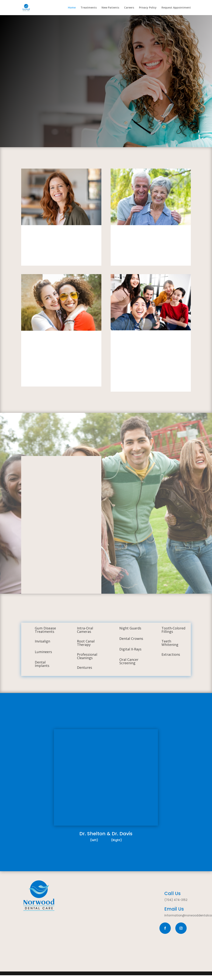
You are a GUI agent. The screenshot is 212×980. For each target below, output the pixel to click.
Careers (129, 8)
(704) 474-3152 (176, 900)
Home (72, 8)
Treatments (89, 8)
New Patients (110, 8)
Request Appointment (176, 8)
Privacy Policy (148, 8)
